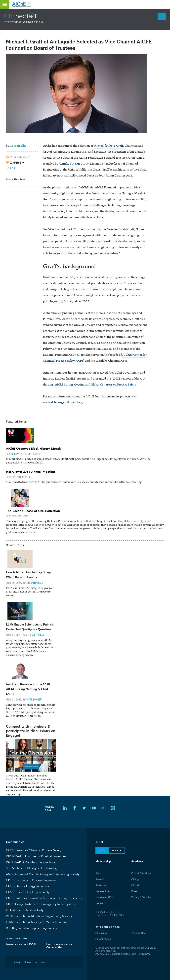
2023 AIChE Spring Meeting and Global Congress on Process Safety (92, 384)
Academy (137, 861)
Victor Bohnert (34, 699)
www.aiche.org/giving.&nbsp (63, 402)
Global (135, 885)
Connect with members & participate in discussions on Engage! (31, 731)
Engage (103, 933)
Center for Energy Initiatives (27, 886)
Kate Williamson (34, 583)
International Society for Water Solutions (37, 922)
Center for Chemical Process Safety (34, 850)
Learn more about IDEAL (21, 944)
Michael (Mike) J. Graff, (109, 145)
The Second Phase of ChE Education (33, 511)
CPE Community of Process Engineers (31, 880)
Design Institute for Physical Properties (36, 856)
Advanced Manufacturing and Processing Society (43, 874)
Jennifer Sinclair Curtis (74, 163)
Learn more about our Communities (60, 946)
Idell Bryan (14, 454)
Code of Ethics (104, 891)
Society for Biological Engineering (32, 868)
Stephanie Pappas (35, 635)
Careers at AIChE (105, 897)
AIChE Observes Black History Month (33, 449)
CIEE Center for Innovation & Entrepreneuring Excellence (44, 898)
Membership (103, 861)
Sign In (117, 850)
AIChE (13, 168)
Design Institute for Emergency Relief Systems (41, 904)
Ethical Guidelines (141, 873)
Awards (100, 879)
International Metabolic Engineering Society (39, 916)
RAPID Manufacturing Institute (31, 862)
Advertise (101, 885)
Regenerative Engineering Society (32, 928)
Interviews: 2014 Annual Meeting (30, 472)
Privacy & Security (141, 897)
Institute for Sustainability (25, 910)
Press (134, 891)
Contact (100, 903)
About (99, 873)
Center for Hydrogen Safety (28, 892)
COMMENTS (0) (17, 162)
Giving (135, 879)
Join (102, 850)
